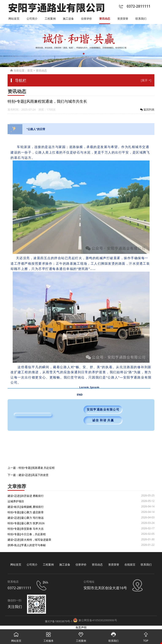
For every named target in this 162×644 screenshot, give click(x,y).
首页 (30, 70)
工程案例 (50, 19)
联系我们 (141, 19)
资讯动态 (105, 19)
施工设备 (68, 19)
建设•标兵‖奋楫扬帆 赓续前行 (26, 507)
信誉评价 (86, 19)
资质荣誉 (123, 19)
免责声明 (81, 627)
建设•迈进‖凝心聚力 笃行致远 (26, 518)
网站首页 (14, 19)
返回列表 (147, 110)
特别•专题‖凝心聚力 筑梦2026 (26, 523)
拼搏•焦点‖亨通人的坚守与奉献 (27, 545)
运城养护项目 (16, 501)
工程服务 (49, 636)
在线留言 (130, 565)
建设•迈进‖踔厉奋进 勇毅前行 (26, 496)
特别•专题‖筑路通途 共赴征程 (37, 468)
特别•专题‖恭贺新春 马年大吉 (26, 529)
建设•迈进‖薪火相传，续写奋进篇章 (29, 540)
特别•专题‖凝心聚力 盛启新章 (26, 512)
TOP (146, 636)
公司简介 (32, 19)
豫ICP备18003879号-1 (59, 621)
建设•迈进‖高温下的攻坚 (34, 475)
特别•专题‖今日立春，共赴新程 (27, 534)
